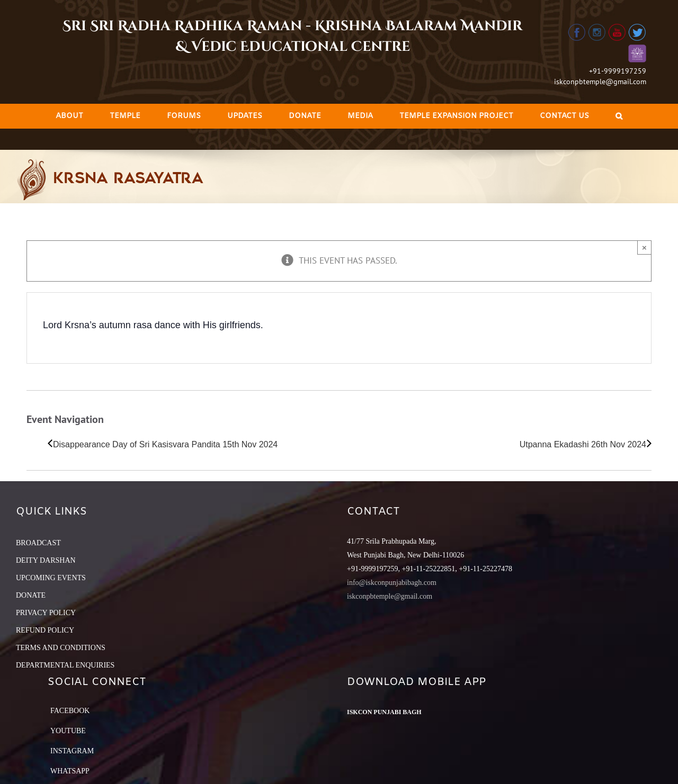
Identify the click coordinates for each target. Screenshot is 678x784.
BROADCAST (38, 543)
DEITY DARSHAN (46, 560)
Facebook (70, 711)
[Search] (619, 116)
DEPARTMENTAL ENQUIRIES (65, 665)
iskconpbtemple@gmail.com (600, 82)
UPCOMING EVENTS (51, 578)
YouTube (68, 731)
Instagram (72, 751)
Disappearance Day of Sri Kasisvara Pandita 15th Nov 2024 (165, 444)
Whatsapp (70, 771)
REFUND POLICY (45, 630)
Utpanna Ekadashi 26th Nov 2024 (583, 444)
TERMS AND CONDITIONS (61, 648)
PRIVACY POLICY (46, 613)
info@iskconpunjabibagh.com (392, 583)
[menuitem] (69, 116)
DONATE (31, 595)
